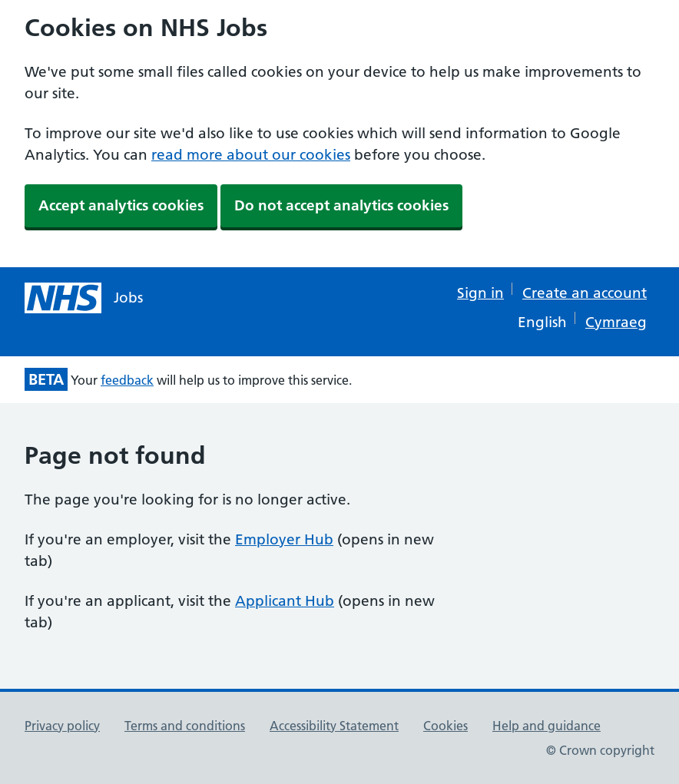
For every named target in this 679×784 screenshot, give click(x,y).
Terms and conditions (185, 726)
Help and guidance (547, 726)
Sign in (480, 293)
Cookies (445, 726)
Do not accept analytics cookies (341, 205)
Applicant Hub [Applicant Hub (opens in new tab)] (285, 601)
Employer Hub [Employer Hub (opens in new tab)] (284, 539)
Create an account (585, 293)
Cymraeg (616, 322)
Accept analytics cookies (121, 205)
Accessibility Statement (334, 726)
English (542, 322)
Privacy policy (62, 726)
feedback (127, 380)
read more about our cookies (251, 155)
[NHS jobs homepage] (84, 298)
